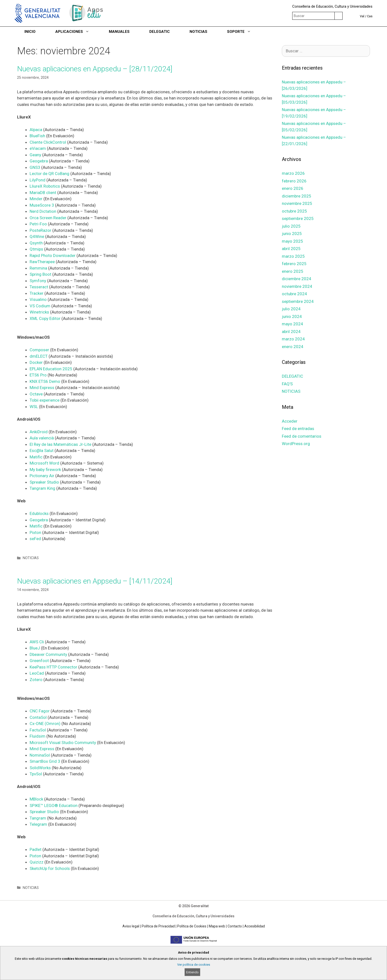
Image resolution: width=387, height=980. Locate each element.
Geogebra (39, 161)
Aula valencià (42, 438)
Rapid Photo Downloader (53, 255)
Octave (37, 394)
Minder (37, 199)
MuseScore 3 (42, 205)
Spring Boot (40, 274)
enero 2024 (293, 347)
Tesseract (39, 287)
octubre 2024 (294, 294)
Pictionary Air (42, 476)
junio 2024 (292, 316)
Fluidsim (38, 736)
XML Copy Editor (45, 318)
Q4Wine (37, 236)
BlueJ (35, 648)
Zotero (37, 680)
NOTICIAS (198, 32)
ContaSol (39, 717)
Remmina (39, 268)
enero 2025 (293, 271)
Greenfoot (40, 661)
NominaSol (40, 755)
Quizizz (37, 862)
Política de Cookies (192, 926)
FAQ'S (287, 384)
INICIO (30, 32)
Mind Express (42, 388)
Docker (36, 362)
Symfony (38, 281)
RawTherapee (43, 262)
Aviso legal (131, 926)
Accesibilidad (255, 926)
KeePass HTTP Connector (53, 667)
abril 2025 (291, 249)
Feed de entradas (298, 429)
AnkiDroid (39, 432)
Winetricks (39, 312)
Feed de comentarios (302, 436)
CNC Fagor (40, 711)
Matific (37, 457)
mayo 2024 (292, 324)
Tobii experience (45, 400)
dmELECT (39, 356)
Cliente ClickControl (48, 142)
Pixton (36, 532)
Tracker (37, 293)
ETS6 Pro (38, 375)
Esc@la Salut (42, 451)
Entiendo (192, 972)
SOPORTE (244, 32)
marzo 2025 (293, 256)
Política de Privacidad (158, 926)
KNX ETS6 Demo (45, 381)
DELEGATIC (160, 32)
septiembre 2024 (298, 301)
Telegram (39, 824)
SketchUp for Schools (50, 868)
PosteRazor (41, 230)
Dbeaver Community (49, 654)
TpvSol (36, 774)
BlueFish (37, 136)
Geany (36, 155)
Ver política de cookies (194, 965)
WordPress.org (296, 444)
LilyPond (38, 180)
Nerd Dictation (43, 211)
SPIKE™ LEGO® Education (54, 805)
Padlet (36, 849)
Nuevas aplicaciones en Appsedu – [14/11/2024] (95, 581)
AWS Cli (37, 642)
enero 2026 (293, 188)
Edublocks (40, 513)
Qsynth (37, 243)
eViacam (38, 148)
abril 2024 (291, 332)
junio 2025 (292, 234)
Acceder (290, 421)
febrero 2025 (294, 264)
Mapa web (217, 926)
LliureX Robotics (45, 186)
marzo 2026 (293, 173)
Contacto (235, 926)
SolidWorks (41, 768)
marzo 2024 (293, 339)
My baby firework (46, 470)
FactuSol (38, 730)
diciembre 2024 (297, 279)
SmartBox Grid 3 (45, 761)
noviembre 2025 (297, 203)
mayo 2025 (292, 241)
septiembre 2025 (298, 218)
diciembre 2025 (297, 196)
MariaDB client (43, 193)
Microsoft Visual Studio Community (63, 743)
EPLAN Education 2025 (51, 369)
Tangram (38, 818)
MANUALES (119, 32)
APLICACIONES (77, 32)
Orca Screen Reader (48, 218)
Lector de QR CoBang (49, 174)
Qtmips (37, 249)
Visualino (39, 299)
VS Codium (40, 306)
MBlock (37, 799)
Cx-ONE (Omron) (45, 724)
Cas (370, 16)
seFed (36, 539)
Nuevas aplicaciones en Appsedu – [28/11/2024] (95, 69)
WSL (34, 407)
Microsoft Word (44, 463)
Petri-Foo (39, 224)
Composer (40, 350)
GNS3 (35, 167)
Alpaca (36, 130)
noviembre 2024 (297, 286)
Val (362, 16)
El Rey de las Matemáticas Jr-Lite (61, 444)
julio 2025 (291, 226)
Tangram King (43, 488)
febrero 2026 (294, 181)
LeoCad (37, 673)
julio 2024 (291, 309)
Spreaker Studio (44, 482)
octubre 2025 (294, 211)
